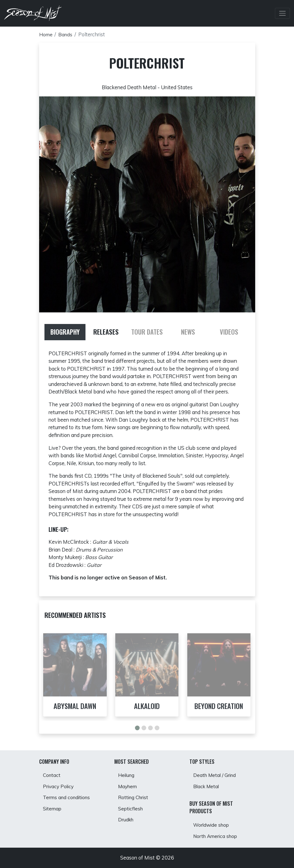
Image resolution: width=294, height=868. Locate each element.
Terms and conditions (67, 797)
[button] (137, 728)
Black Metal (207, 785)
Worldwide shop (212, 824)
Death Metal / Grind (216, 773)
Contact (52, 773)
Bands (66, 34)
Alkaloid (147, 706)
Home (46, 34)
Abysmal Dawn (75, 706)
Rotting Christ (134, 797)
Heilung (127, 773)
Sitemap (53, 809)
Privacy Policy (59, 785)
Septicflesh (131, 809)
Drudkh (127, 820)
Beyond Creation (219, 706)
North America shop (217, 836)
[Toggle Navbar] (282, 13)
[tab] (65, 332)
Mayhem (129, 785)
